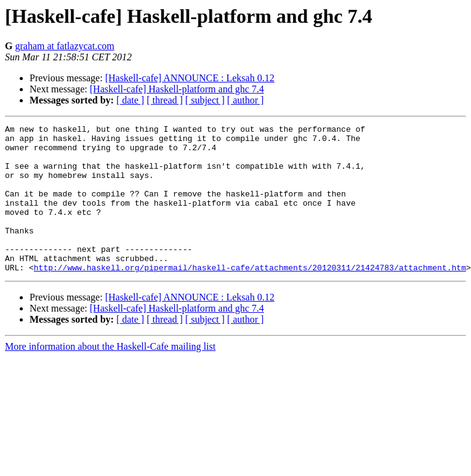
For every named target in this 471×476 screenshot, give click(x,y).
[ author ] (246, 100)
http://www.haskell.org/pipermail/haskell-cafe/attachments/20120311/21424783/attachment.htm (250, 297)
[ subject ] (205, 100)
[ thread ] (165, 100)
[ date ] (130, 100)
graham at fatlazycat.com (64, 46)
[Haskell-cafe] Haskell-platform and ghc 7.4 (177, 89)
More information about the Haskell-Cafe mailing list (110, 376)
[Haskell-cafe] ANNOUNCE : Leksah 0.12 (190, 78)
